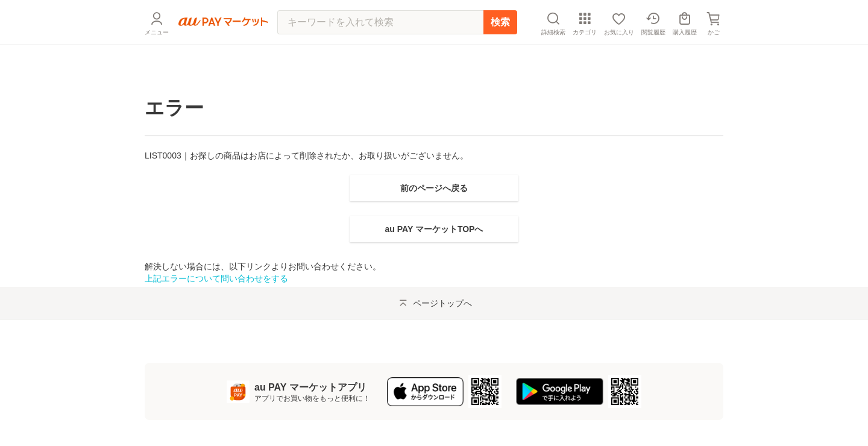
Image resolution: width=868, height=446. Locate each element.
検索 (500, 51)
